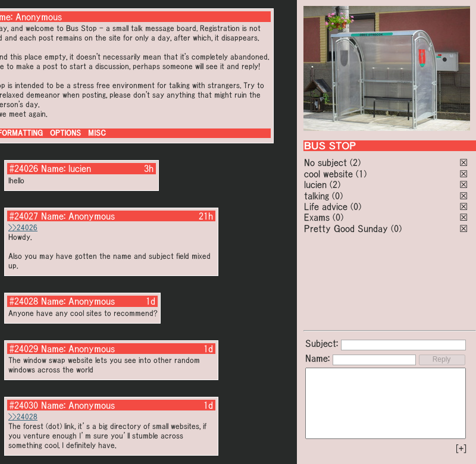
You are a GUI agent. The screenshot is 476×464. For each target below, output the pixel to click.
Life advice (326, 206)
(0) (337, 196)
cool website (328, 174)
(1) (361, 174)
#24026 (24, 168)
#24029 (24, 349)
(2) (355, 162)
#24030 (24, 405)
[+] (461, 449)
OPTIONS (65, 133)
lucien (315, 184)
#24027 (24, 216)
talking (317, 196)
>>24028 (23, 417)
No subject (327, 162)
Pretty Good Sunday (346, 228)
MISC (97, 133)
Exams (317, 217)
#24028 (24, 301)
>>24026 (23, 228)
